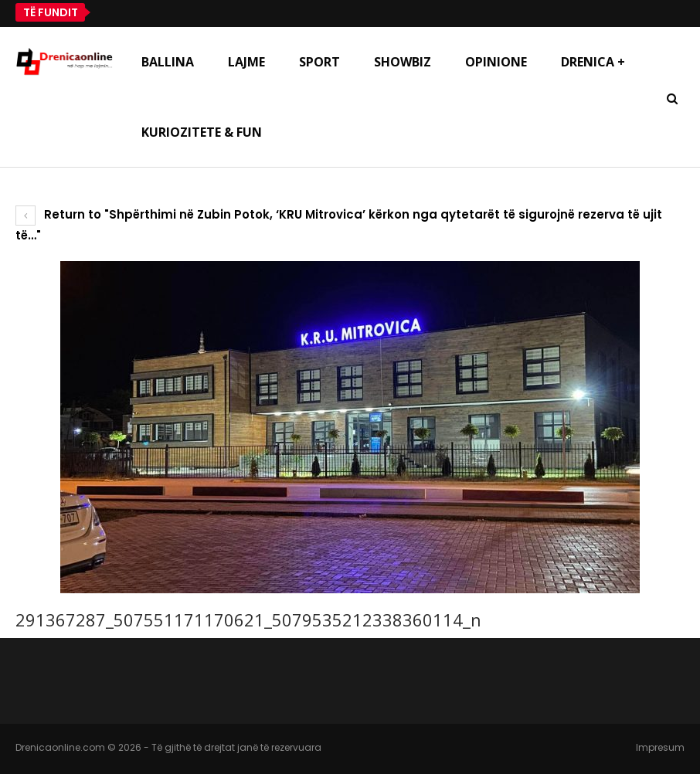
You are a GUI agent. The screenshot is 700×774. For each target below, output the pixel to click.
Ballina (168, 62)
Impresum (660, 747)
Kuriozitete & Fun (202, 132)
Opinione (496, 62)
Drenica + (593, 62)
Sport (319, 62)
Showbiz (403, 62)
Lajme (246, 62)
